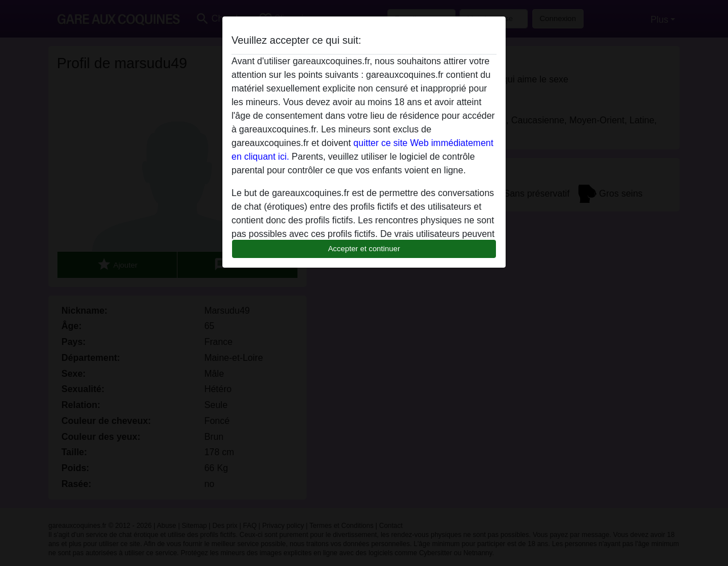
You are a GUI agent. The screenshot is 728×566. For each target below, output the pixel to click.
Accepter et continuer (364, 249)
